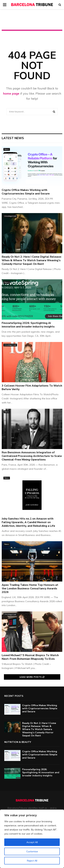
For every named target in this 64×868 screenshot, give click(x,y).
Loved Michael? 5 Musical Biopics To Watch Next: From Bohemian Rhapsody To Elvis (30, 657)
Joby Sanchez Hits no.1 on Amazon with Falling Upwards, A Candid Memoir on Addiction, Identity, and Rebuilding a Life (28, 522)
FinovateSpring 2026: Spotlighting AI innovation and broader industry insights (28, 325)
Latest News (13, 138)
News (7, 149)
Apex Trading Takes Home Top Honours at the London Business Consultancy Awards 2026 (30, 589)
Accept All (32, 842)
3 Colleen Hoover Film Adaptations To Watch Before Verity (32, 387)
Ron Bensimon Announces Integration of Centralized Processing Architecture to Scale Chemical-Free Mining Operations (32, 456)
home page (11, 93)
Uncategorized (10, 216)
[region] (32, 839)
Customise (32, 851)
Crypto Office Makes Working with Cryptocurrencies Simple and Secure (26, 192)
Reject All (32, 861)
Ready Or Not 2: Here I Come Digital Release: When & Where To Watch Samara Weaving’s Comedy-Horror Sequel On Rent (32, 260)
